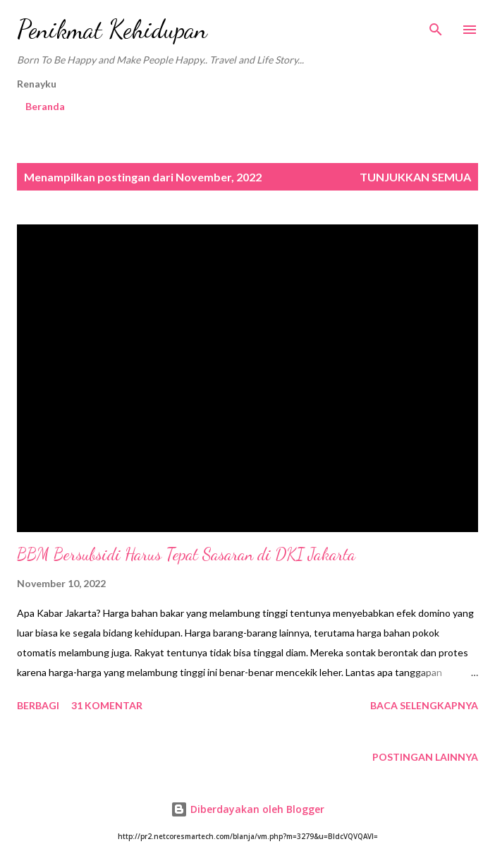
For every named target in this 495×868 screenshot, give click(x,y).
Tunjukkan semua (415, 177)
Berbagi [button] (38, 705)
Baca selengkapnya (424, 705)
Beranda (45, 106)
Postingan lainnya (425, 757)
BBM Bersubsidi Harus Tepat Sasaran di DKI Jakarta (186, 554)
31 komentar (107, 705)
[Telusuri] (436, 25)
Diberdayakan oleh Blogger (248, 809)
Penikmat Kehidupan (112, 29)
